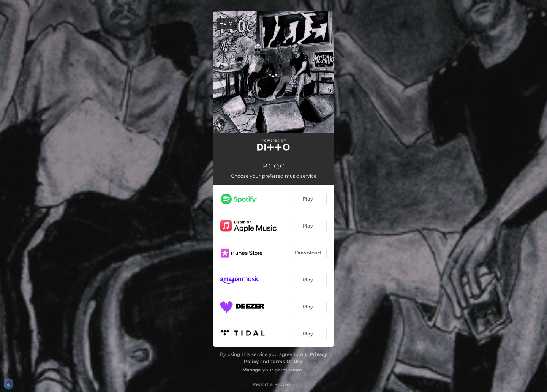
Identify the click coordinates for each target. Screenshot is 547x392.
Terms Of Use (286, 361)
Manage (252, 370)
